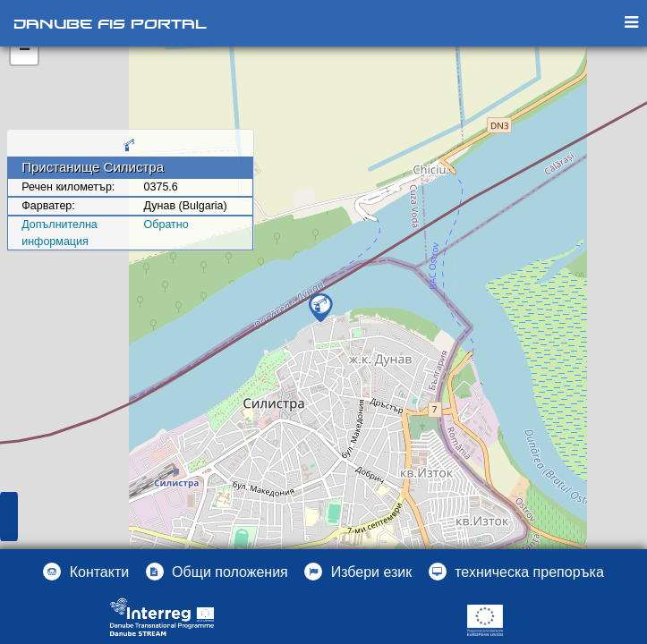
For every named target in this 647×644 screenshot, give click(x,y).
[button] (358, 572)
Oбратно (166, 225)
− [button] (25, 51)
